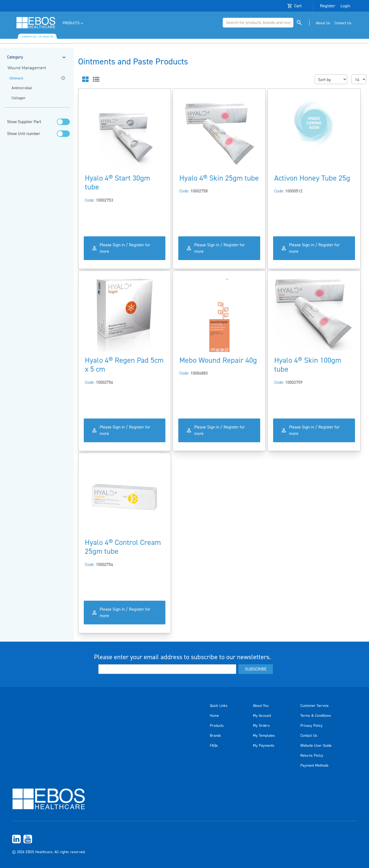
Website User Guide (316, 746)
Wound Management (27, 68)
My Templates (264, 736)
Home (214, 716)
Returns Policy (312, 756)
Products (217, 726)
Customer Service (314, 706)
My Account (262, 716)
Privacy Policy (311, 726)
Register (328, 6)
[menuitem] (73, 23)
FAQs (214, 746)
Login (345, 6)
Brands (215, 736)
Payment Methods (314, 766)
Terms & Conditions (316, 716)
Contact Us (309, 736)
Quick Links (219, 706)
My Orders (261, 726)
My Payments (264, 746)
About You (261, 706)
